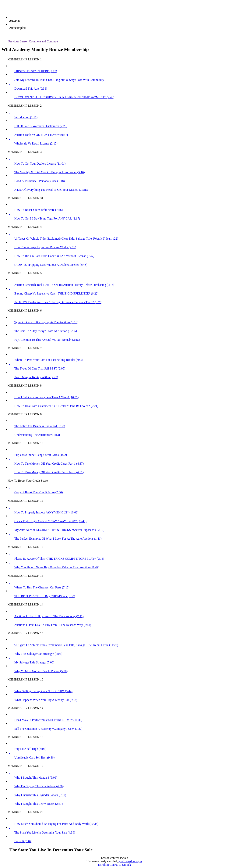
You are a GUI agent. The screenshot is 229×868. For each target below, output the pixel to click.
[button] (4, 5)
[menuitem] (4, 10)
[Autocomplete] (11, 24)
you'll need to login (130, 861)
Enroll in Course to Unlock (114, 865)
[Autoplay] (11, 17)
